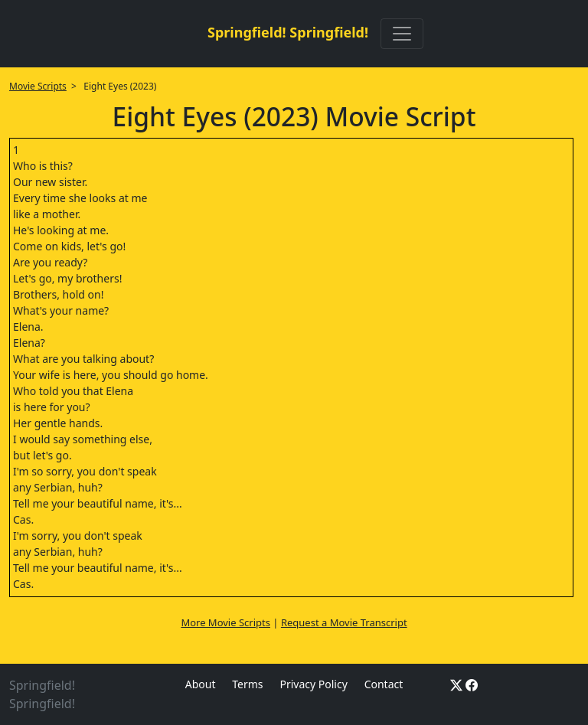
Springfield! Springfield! (288, 32)
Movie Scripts (38, 86)
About (201, 684)
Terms (247, 684)
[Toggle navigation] (402, 34)
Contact (384, 684)
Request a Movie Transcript (344, 622)
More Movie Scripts (225, 622)
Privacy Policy (313, 684)
